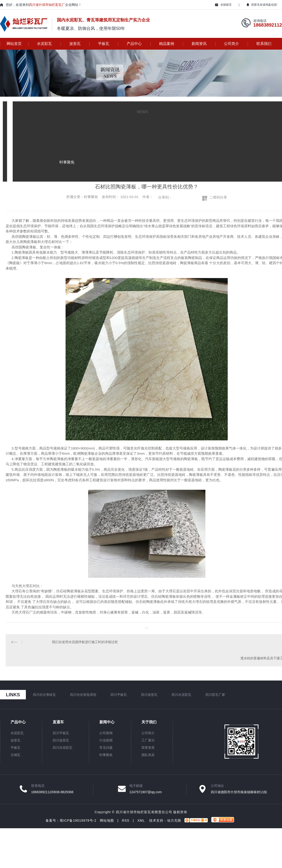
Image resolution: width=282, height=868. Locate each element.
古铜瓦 (16, 756)
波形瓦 (75, 44)
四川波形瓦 (149, 696)
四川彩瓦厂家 (215, 696)
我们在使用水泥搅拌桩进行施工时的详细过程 (85, 642)
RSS (126, 821)
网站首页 (14, 44)
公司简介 (231, 44)
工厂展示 (148, 741)
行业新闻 (106, 741)
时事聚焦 (106, 756)
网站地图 (107, 821)
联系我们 (264, 44)
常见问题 (106, 749)
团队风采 (148, 756)
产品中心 (134, 44)
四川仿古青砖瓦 (44, 696)
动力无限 (174, 821)
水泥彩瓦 (44, 44)
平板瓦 (104, 44)
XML (141, 821)
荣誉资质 (148, 749)
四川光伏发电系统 (83, 696)
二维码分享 (218, 197)
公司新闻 (106, 734)
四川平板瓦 (119, 696)
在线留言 (223, 5)
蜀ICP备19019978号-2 (78, 821)
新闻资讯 (199, 44)
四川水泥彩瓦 (181, 696)
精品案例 (167, 44)
